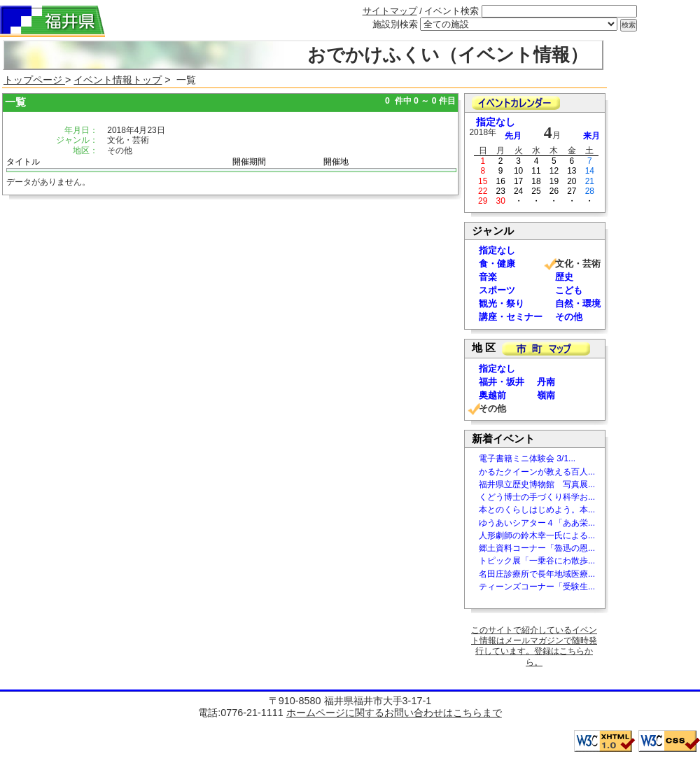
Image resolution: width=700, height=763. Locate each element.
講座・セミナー (511, 317)
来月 (591, 136)
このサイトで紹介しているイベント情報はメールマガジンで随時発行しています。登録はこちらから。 (534, 646)
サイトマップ (390, 11)
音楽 (488, 277)
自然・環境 (578, 303)
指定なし (496, 122)
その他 (569, 317)
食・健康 (497, 264)
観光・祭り (502, 303)
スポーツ (497, 290)
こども (569, 290)
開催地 (336, 162)
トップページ (34, 80)
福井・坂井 (502, 382)
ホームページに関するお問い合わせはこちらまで (394, 713)
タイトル (23, 162)
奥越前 (492, 395)
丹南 (546, 382)
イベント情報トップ (118, 80)
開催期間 (249, 162)
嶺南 (546, 395)
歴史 (564, 277)
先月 (513, 136)
